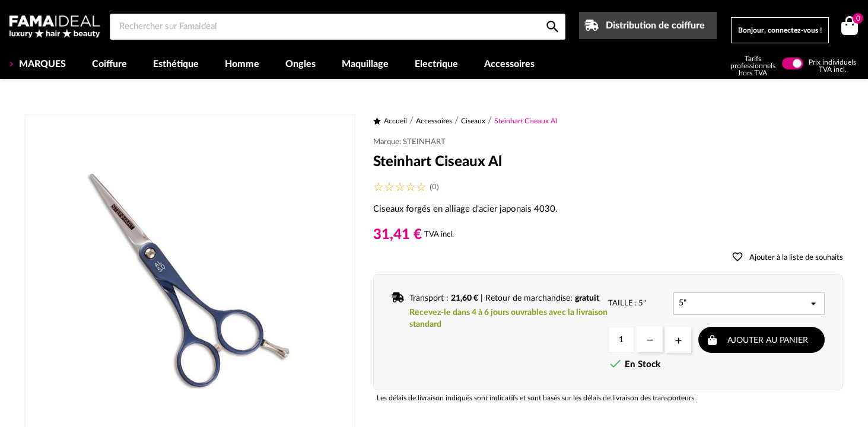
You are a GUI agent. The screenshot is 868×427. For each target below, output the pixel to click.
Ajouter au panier (768, 340)
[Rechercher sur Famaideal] (338, 27)
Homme (242, 64)
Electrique (436, 64)
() (856, 20)
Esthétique (176, 64)
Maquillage (365, 64)
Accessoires (509, 64)
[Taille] (749, 304)
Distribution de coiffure (655, 26)
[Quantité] (621, 340)
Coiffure (109, 64)
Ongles (301, 64)
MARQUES (41, 64)
